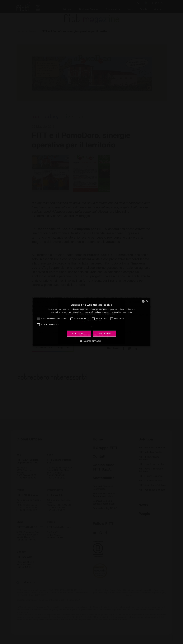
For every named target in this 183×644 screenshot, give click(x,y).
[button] (91, 341)
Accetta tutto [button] (79, 333)
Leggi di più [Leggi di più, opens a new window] (127, 312)
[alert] (91, 322)
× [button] (147, 301)
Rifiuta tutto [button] (105, 333)
